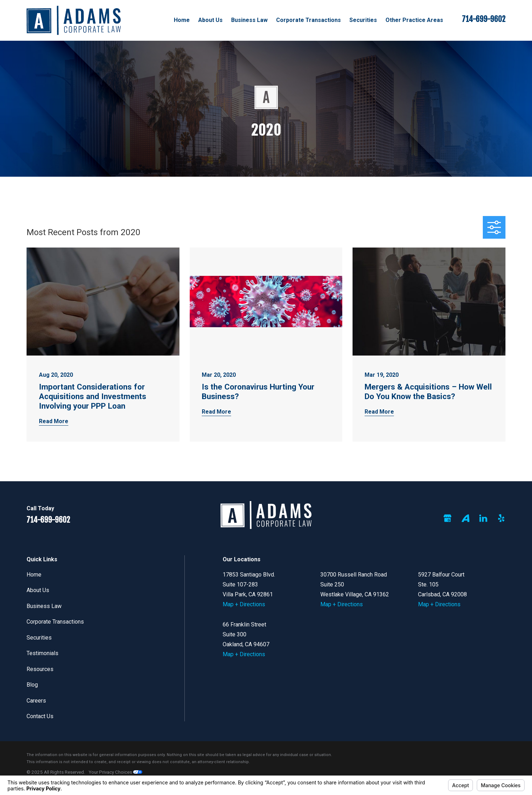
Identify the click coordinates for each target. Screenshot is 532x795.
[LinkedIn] (483, 518)
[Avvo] (465, 518)
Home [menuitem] (182, 20)
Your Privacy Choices (115, 772)
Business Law (44, 606)
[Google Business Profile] (447, 518)
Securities (39, 638)
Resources (40, 669)
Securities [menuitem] (363, 20)
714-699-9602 (484, 19)
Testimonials (42, 653)
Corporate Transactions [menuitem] (308, 20)
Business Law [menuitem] (249, 20)
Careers (36, 701)
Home (34, 575)
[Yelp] (501, 518)
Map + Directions (244, 604)
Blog (32, 685)
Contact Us (40, 716)
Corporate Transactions (55, 622)
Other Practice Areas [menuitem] (414, 20)
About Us (38, 590)
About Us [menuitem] (210, 20)
